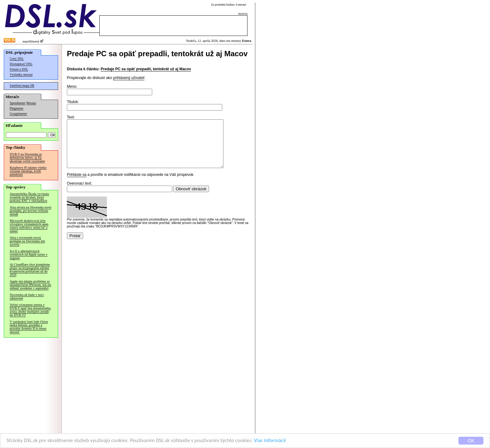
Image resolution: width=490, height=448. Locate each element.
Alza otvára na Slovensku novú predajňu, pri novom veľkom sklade (30, 211)
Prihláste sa (77, 184)
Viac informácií (270, 441)
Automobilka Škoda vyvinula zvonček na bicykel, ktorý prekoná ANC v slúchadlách (29, 197)
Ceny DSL (17, 59)
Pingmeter (17, 108)
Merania (31, 103)
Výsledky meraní (21, 75)
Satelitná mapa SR (22, 85)
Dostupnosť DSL (21, 64)
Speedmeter (17, 103)
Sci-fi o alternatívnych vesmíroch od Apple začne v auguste (29, 254)
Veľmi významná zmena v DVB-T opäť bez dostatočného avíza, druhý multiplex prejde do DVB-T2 (30, 310)
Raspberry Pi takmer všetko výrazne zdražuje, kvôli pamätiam (28, 171)
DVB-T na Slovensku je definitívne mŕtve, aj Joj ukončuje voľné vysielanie (27, 158)
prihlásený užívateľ (129, 78)
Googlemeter (18, 114)
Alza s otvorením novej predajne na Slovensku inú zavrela (27, 241)
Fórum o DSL (19, 69)
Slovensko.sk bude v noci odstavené (27, 296)
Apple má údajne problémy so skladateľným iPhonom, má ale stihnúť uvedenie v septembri (30, 285)
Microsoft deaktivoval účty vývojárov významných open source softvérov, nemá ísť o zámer (29, 226)
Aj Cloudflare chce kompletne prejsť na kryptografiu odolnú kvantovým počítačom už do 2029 (30, 270)
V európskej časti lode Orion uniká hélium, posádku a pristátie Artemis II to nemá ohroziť (29, 327)
